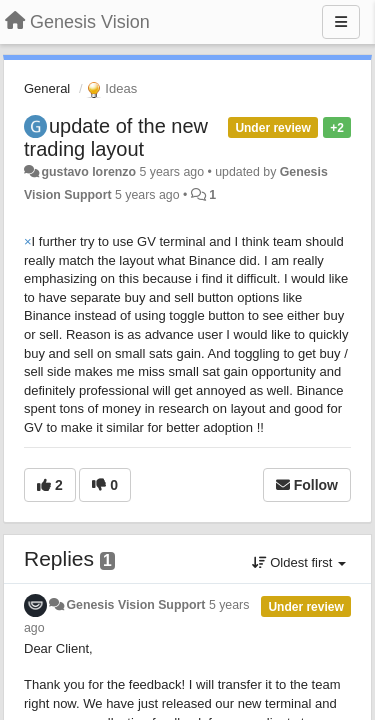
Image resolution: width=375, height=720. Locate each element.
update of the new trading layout (116, 137)
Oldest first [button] (299, 562)
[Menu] (341, 22)
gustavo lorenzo (88, 172)
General (47, 88)
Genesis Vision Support (135, 605)
